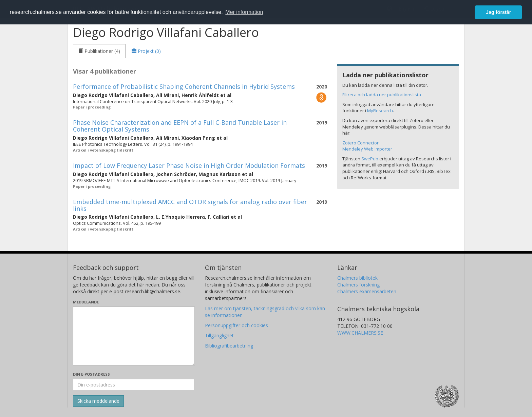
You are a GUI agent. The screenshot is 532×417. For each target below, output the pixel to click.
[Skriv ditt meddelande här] (134, 336)
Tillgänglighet (219, 335)
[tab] (99, 51)
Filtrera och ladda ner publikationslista (382, 95)
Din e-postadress (91, 374)
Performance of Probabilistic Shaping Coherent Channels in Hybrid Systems (184, 86)
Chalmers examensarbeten (367, 291)
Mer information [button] (244, 12)
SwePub (370, 159)
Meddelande (86, 302)
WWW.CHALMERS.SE (360, 333)
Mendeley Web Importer (367, 149)
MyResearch (380, 111)
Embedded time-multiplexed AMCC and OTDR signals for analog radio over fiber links (190, 205)
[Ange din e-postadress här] (134, 384)
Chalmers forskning (358, 285)
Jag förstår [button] (498, 12)
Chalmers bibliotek (357, 278)
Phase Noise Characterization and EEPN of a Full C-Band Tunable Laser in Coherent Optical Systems (180, 126)
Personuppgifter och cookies (236, 325)
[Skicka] (98, 401)
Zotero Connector (360, 143)
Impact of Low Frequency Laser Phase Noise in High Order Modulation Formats (189, 165)
